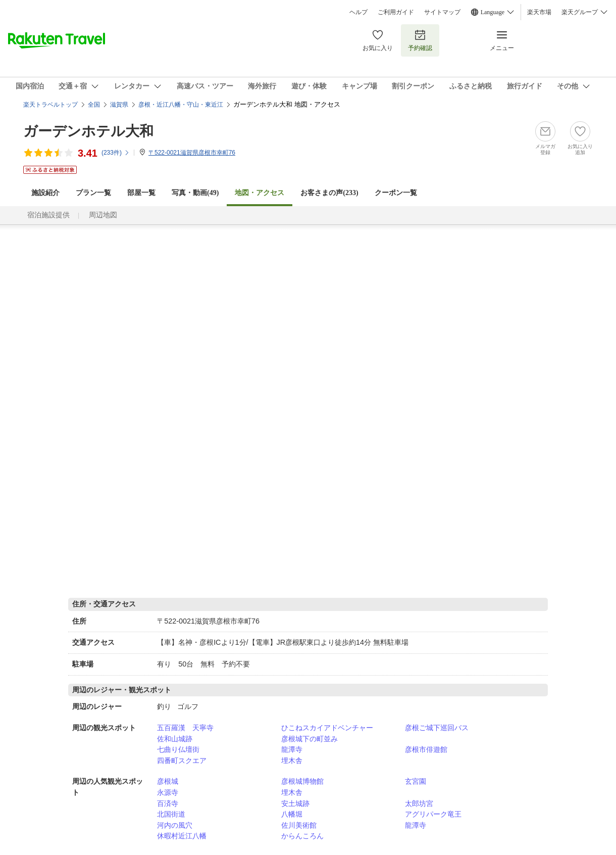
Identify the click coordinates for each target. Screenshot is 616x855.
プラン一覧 (93, 193)
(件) (116, 153)
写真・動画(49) (195, 193)
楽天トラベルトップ (50, 105)
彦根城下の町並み (310, 739)
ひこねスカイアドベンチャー (327, 728)
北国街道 (171, 814)
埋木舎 (292, 761)
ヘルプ (358, 12)
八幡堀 (292, 814)
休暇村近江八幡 (182, 836)
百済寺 (168, 803)
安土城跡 (295, 803)
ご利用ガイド (396, 12)
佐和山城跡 (175, 739)
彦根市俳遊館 (426, 749)
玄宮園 (416, 781)
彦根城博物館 (302, 781)
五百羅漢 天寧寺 (185, 728)
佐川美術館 (299, 825)
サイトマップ (442, 12)
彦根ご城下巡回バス (437, 728)
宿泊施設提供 (48, 215)
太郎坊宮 (419, 803)
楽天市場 (539, 12)
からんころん (302, 836)
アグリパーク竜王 (433, 814)
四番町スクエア (182, 761)
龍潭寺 (292, 749)
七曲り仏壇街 (178, 749)
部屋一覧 (141, 193)
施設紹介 (45, 193)
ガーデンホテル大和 (88, 131)
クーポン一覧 (396, 193)
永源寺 (168, 792)
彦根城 (168, 781)
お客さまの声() (329, 193)
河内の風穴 (175, 825)
